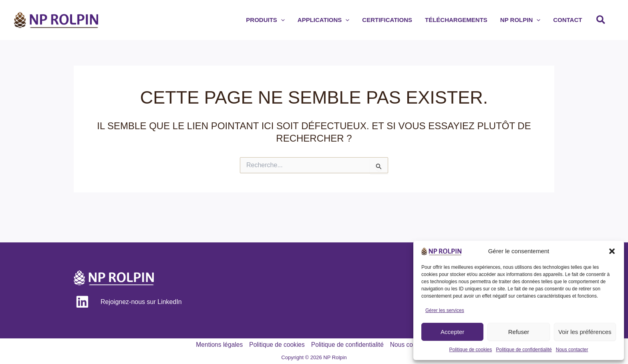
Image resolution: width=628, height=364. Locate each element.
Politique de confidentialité (524, 350)
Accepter (452, 332)
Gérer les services (445, 310)
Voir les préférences (585, 332)
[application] (299, 20)
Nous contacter (572, 350)
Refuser (519, 332)
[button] (612, 251)
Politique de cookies (471, 350)
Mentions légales (217, 345)
